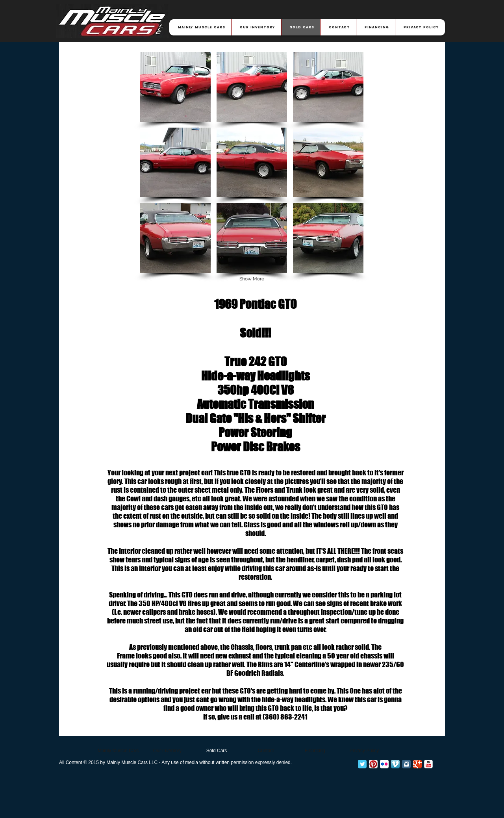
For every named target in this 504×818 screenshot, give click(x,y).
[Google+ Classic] (417, 764)
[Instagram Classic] (406, 764)
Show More (252, 279)
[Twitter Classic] (362, 764)
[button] (175, 87)
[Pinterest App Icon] (373, 764)
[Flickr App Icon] (384, 764)
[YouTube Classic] (428, 764)
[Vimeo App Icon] (395, 764)
